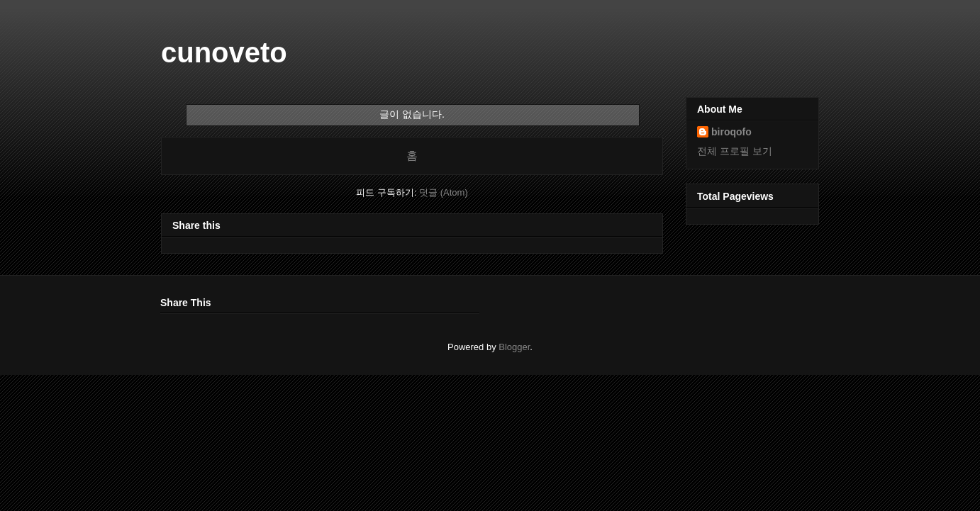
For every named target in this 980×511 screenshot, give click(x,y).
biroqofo (731, 132)
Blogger (514, 347)
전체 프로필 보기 (735, 151)
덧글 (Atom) (444, 192)
